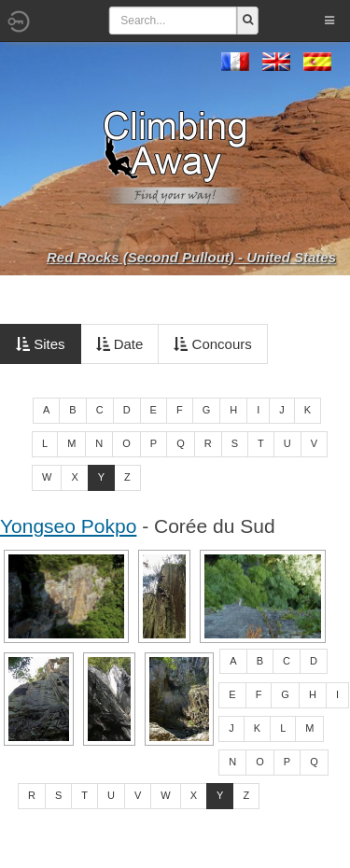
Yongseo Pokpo (68, 526)
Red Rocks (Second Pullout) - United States (191, 257)
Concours (212, 344)
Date (120, 344)
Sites (41, 344)
